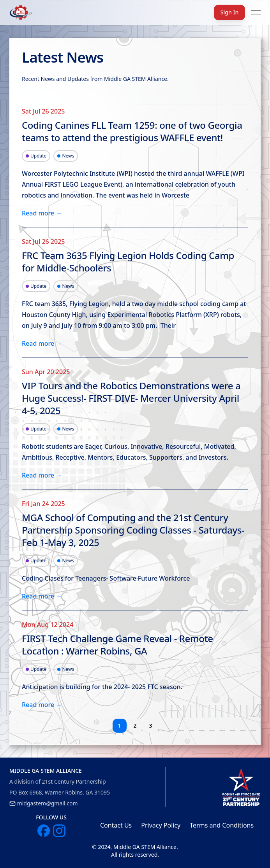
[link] (241, 787)
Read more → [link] (42, 213)
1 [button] (119, 725)
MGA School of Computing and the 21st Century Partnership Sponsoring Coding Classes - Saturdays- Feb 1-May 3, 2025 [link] (133, 530)
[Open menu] (256, 12)
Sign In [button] (229, 12)
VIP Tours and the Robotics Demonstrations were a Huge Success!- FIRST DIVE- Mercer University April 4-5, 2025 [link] (131, 398)
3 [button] (150, 725)
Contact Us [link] (116, 825)
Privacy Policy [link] (161, 825)
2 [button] (135, 725)
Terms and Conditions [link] (222, 825)
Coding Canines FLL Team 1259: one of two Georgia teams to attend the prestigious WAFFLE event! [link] (132, 131)
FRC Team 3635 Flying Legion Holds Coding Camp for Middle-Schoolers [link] (128, 262)
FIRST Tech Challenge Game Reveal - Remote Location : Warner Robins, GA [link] (117, 645)
